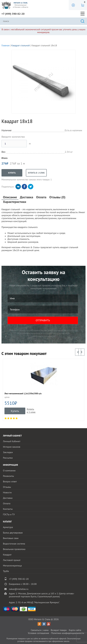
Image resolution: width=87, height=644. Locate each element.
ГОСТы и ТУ (9, 514)
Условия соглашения (38, 633)
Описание (10, 197)
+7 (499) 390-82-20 (13, 14)
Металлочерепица (12, 566)
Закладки (8, 452)
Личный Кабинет (12, 441)
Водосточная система (14, 544)
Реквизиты (8, 476)
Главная (6, 45)
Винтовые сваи (11, 538)
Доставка (27, 197)
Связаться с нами (40, 630)
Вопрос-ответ (10, 481)
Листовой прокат (12, 560)
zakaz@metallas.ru (19, 589)
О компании (9, 470)
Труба (6, 571)
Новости (7, 492)
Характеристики (15, 202)
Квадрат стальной (21, 45)
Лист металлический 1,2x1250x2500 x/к (23, 393)
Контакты (8, 509)
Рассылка (8, 458)
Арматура (8, 527)
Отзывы (7, 487)
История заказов (12, 447)
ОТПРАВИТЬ (43, 320)
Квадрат (7, 555)
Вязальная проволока (14, 549)
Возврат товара (59, 630)
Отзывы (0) (57, 197)
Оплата (41, 197)
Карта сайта (75, 630)
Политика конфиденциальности (68, 633)
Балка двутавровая (13, 533)
